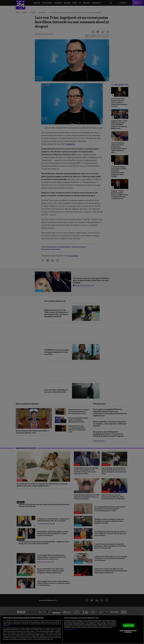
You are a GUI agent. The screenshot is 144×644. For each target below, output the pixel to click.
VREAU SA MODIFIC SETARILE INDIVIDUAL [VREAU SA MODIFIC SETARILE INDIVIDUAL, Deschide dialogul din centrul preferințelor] (128, 631)
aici (45, 634)
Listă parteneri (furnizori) (70, 629)
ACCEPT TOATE (129, 625)
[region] (72, 629)
